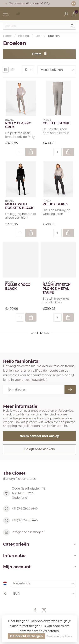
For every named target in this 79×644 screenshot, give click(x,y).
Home (7, 36)
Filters (40, 54)
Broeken (54, 36)
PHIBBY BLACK (55, 204)
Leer (38, 36)
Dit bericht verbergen (26, 636)
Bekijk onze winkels (40, 449)
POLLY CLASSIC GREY (18, 125)
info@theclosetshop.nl (28, 532)
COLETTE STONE (56, 123)
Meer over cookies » (60, 636)
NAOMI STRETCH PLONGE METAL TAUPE (57, 289)
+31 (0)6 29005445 (25, 508)
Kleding (24, 36)
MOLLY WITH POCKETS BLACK (19, 206)
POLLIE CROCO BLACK (18, 287)
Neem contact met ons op (39, 436)
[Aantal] (20, 152)
